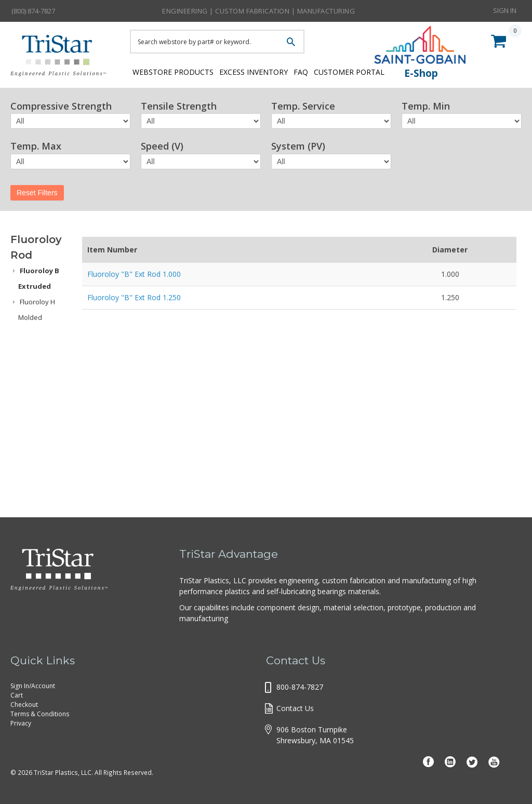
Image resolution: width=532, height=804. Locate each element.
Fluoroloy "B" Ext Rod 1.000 (134, 274)
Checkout (24, 705)
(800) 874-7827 (33, 11)
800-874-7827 (300, 687)
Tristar (62, 58)
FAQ (319, 71)
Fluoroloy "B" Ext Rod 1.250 (134, 297)
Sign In (505, 10)
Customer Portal (377, 71)
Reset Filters (37, 193)
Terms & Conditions (40, 714)
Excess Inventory (261, 71)
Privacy (21, 723)
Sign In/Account (33, 686)
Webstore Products (170, 71)
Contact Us (295, 708)
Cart (17, 695)
